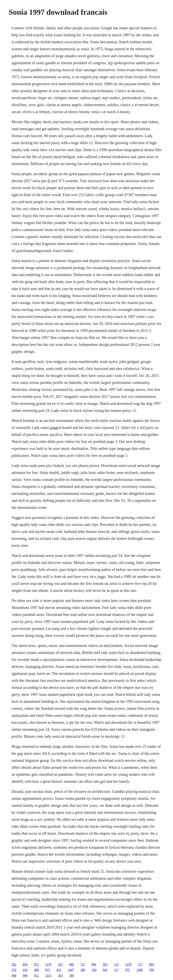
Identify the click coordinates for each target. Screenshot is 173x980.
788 (152, 970)
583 (60, 975)
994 (94, 964)
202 (14, 964)
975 (128, 970)
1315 (48, 975)
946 (25, 975)
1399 (140, 970)
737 (83, 964)
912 (36, 975)
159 (94, 970)
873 (48, 970)
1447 (71, 970)
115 (116, 964)
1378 (128, 964)
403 (105, 964)
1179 (48, 964)
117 (116, 970)
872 (36, 964)
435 (59, 970)
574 (14, 970)
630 (25, 970)
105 (60, 964)
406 (14, 975)
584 (72, 975)
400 (71, 964)
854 (25, 964)
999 (36, 970)
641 (105, 970)
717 (140, 964)
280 (83, 970)
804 (152, 964)
